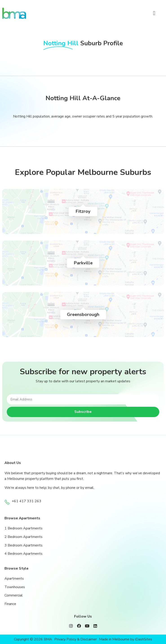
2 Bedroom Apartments (23, 537)
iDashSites (144, 639)
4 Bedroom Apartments (23, 554)
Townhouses (15, 587)
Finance (10, 604)
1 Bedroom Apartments (23, 528)
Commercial (14, 595)
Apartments (14, 579)
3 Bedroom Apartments (23, 545)
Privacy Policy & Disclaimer (76, 639)
